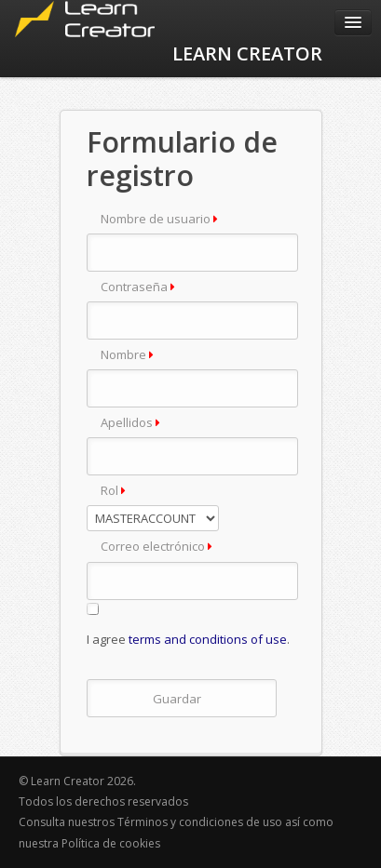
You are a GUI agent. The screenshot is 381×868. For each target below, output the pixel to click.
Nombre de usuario (159, 219)
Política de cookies (111, 843)
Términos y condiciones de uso (201, 822)
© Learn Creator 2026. (77, 781)
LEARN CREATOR (247, 53)
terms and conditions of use (208, 639)
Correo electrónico (156, 546)
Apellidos (130, 422)
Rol (113, 490)
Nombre (127, 354)
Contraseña (138, 287)
